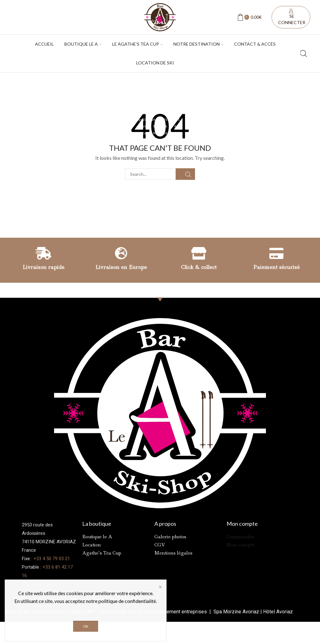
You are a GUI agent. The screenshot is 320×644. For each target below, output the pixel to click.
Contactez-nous (39, 584)
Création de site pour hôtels (35, 612)
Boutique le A (97, 537)
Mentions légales (173, 553)
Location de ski (155, 63)
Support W (81, 612)
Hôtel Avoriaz (278, 612)
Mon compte (241, 545)
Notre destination (198, 44)
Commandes (240, 537)
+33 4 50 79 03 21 (52, 559)
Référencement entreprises (177, 612)
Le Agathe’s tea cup (137, 44)
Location (92, 545)
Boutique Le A (83, 44)
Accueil (44, 44)
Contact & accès (255, 44)
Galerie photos (170, 537)
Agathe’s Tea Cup (102, 553)
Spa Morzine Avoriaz (236, 612)
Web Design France (121, 612)
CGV (160, 545)
